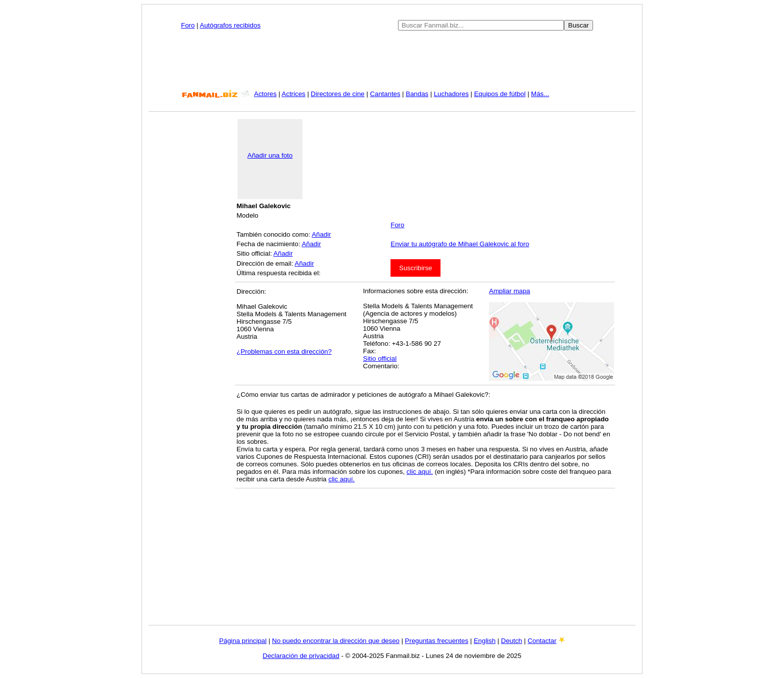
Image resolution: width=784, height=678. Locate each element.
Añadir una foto (270, 155)
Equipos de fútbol (500, 94)
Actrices (293, 94)
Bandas (417, 94)
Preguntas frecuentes (437, 641)
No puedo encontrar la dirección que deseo (336, 641)
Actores (265, 94)
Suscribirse (415, 268)
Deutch (511, 641)
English (484, 641)
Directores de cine (338, 94)
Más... (540, 94)
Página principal (243, 641)
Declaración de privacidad (301, 656)
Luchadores (451, 94)
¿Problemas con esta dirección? (284, 352)
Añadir (321, 234)
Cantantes (385, 94)
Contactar (542, 641)
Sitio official (380, 359)
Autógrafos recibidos (230, 25)
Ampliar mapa (509, 291)
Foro (188, 25)
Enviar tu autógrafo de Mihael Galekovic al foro (460, 244)
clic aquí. (420, 472)
